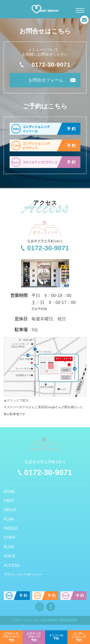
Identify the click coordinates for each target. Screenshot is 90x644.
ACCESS (12, 565)
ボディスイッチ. (28, 620)
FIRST (9, 501)
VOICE (10, 556)
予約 (11, 637)
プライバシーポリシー (23, 575)
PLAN (9, 519)
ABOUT (10, 510)
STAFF (9, 538)
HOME (9, 492)
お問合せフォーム (46, 80)
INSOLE (11, 528)
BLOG (9, 547)
